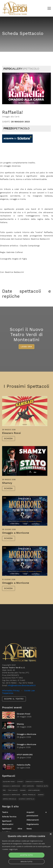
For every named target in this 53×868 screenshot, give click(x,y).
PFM (4, 790)
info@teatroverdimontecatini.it (22, 685)
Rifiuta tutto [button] (26, 862)
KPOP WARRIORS (25, 755)
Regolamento (33, 824)
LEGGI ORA (26, 352)
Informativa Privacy (11, 691)
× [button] (51, 834)
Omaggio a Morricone (16, 538)
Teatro (5, 812)
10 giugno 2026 (9, 585)
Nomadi (23, 790)
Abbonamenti (33, 820)
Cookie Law (29, 691)
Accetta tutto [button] (26, 855)
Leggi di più (13, 849)
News (29, 829)
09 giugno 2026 (9, 535)
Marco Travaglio (29, 795)
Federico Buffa (24, 765)
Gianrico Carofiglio (27, 799)
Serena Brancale (10, 799)
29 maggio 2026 (9, 435)
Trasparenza (8, 693)
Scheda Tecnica (9, 817)
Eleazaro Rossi (11, 438)
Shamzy (7, 488)
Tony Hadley (13, 790)
